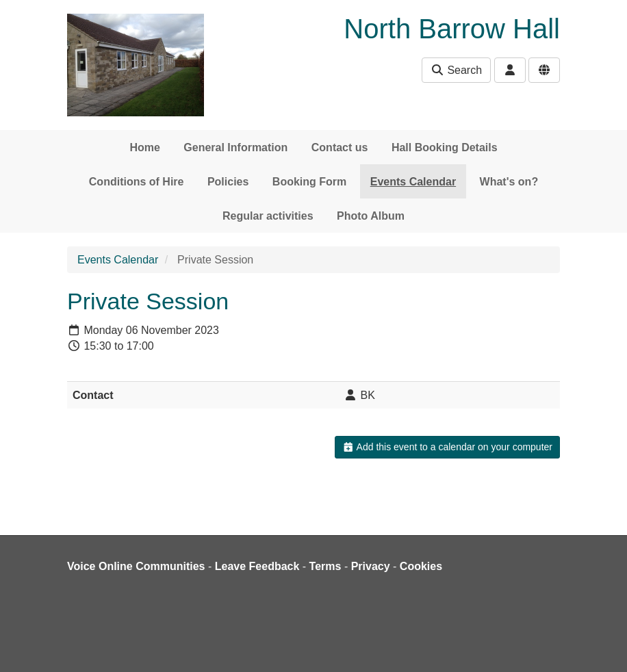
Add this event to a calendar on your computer (447, 447)
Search (456, 70)
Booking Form (309, 182)
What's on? (509, 182)
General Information (235, 147)
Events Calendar (413, 182)
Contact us (340, 147)
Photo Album (371, 216)
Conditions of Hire (137, 182)
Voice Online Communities (136, 566)
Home (144, 147)
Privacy (371, 566)
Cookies (421, 566)
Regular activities (268, 216)
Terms (325, 566)
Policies (228, 182)
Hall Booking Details (445, 147)
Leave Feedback (257, 566)
